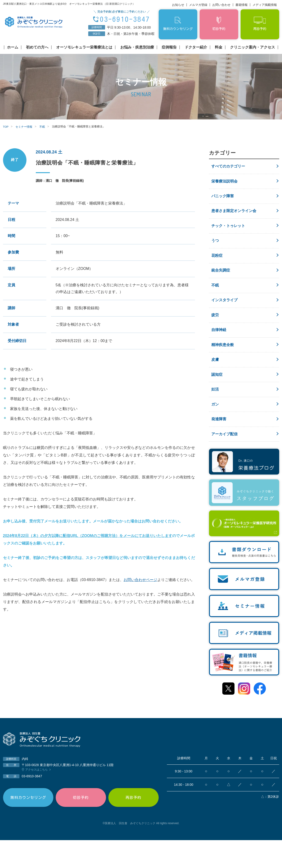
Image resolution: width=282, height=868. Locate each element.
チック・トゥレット (228, 232)
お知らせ (178, 5)
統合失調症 (221, 281)
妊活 (215, 412)
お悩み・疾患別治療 (137, 47)
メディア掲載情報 (265, 5)
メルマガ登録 (198, 5)
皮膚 (215, 379)
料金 (219, 47)
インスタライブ (224, 314)
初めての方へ (37, 47)
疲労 (215, 330)
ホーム (13, 47)
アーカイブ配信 (224, 461)
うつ (215, 248)
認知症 (217, 396)
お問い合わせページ (140, 579)
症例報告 (169, 47)
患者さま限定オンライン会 (234, 216)
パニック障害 (223, 199)
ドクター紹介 (196, 47)
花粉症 (217, 265)
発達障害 (219, 445)
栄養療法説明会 (224, 183)
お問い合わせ (221, 5)
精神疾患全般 (223, 363)
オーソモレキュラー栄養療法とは (84, 47)
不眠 (215, 298)
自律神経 (219, 347)
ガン (215, 428)
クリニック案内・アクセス (253, 47)
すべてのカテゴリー (228, 167)
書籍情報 (242, 5)
